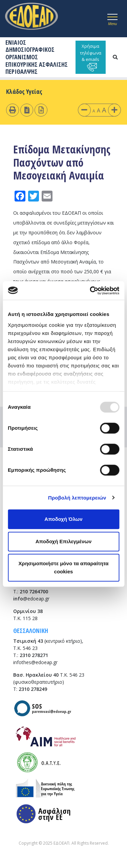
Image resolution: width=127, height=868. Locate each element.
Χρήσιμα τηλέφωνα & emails (91, 57)
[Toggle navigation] (112, 19)
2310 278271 (34, 655)
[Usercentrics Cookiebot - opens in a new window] (90, 291)
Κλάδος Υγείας (24, 91)
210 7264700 (34, 591)
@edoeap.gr (31, 599)
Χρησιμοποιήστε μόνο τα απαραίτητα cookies (64, 567)
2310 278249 (33, 689)
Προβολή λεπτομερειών (77, 498)
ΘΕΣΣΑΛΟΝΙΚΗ (31, 631)
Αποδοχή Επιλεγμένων (64, 541)
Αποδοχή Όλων (63, 519)
